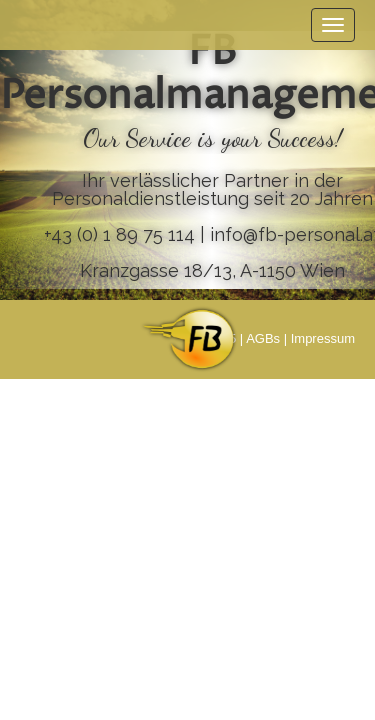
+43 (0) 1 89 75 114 (119, 234)
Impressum (323, 338)
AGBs (263, 338)
